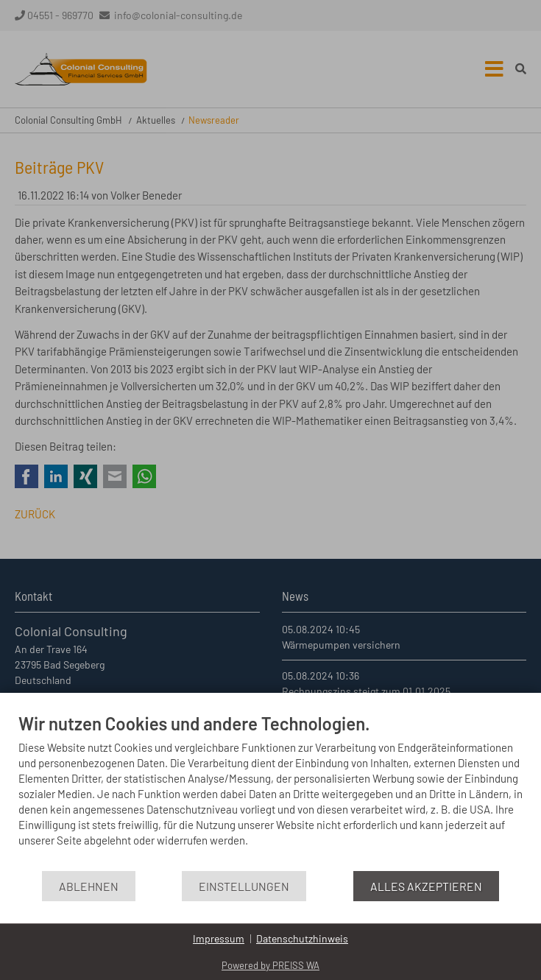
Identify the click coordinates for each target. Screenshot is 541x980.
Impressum (219, 938)
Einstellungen (244, 886)
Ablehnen (89, 886)
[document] (270, 791)
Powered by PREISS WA (270, 965)
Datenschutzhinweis (302, 938)
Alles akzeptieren (426, 886)
